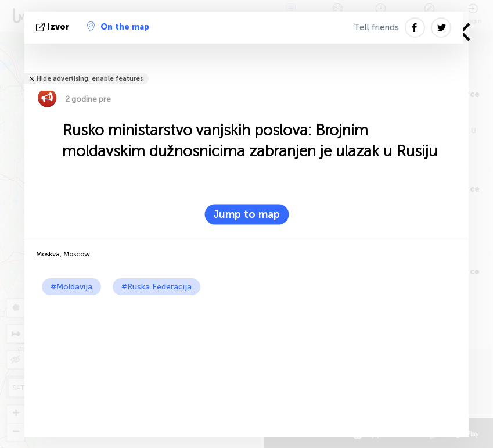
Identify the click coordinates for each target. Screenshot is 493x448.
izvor (54, 27)
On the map (118, 27)
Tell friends (376, 27)
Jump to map (246, 214)
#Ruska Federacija (156, 287)
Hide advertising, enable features (90, 79)
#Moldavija (71, 287)
